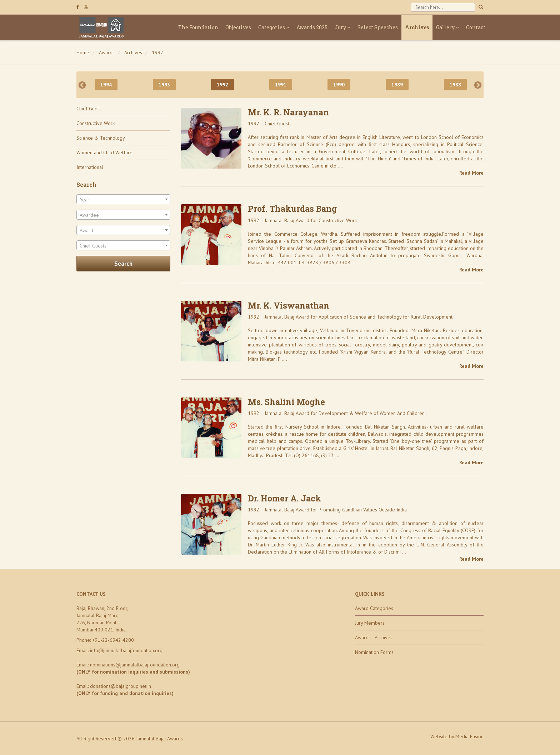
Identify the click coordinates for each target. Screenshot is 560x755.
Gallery (447, 27)
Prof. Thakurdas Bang (292, 209)
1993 (164, 85)
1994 (106, 85)
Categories (274, 27)
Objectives (238, 27)
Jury (342, 27)
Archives (417, 27)
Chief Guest (89, 109)
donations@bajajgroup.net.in (121, 686)
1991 (281, 85)
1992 (157, 52)
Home (83, 52)
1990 (339, 85)
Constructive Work (96, 123)
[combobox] (123, 199)
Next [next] (478, 85)
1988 (455, 85)
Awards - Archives (374, 637)
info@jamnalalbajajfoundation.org (126, 650)
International (90, 167)
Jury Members (370, 623)
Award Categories (374, 608)
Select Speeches (378, 27)
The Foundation (198, 27)
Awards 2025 (312, 27)
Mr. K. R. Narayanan (288, 112)
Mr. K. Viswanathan (289, 305)
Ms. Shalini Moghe (286, 402)
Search (123, 264)
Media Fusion (469, 736)
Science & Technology (101, 138)
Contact (476, 27)
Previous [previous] (82, 85)
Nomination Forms (374, 652)
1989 (397, 85)
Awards (107, 52)
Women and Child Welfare (104, 152)
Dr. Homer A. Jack (284, 498)
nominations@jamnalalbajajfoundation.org (135, 665)
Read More (471, 173)
